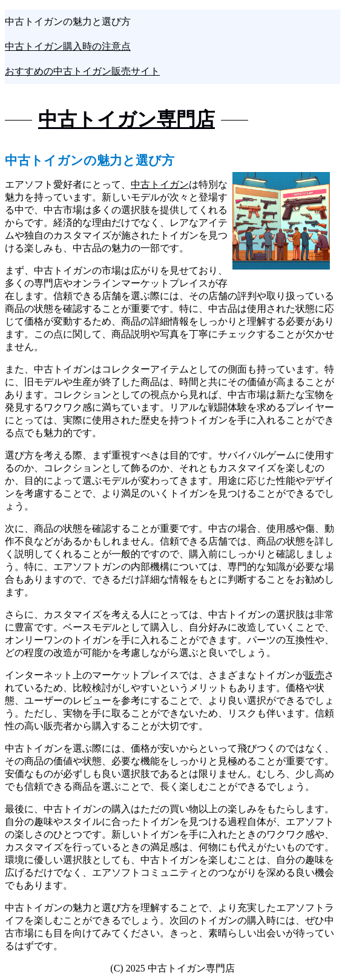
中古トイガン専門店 (126, 119)
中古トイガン (160, 184)
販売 (315, 675)
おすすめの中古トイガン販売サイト (82, 71)
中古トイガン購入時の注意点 (68, 46)
